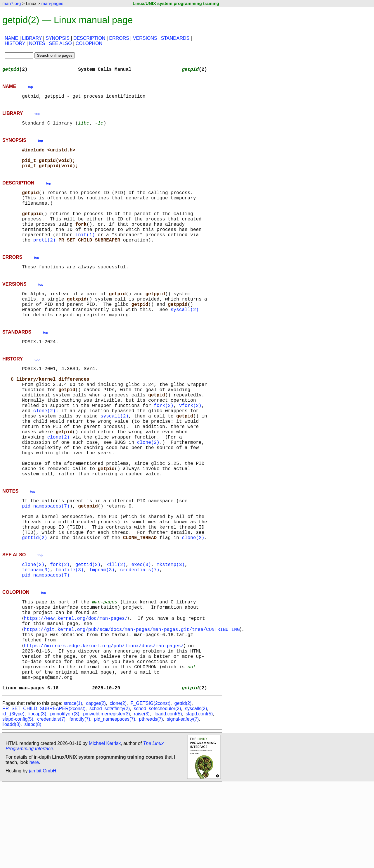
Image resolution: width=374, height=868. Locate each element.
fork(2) (163, 443)
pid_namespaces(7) (46, 561)
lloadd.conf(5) (168, 797)
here (34, 846)
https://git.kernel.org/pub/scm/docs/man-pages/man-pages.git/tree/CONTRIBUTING (133, 700)
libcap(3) (37, 797)
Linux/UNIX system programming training (176, 3)
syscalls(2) (196, 792)
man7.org (12, 3)
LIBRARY (32, 38)
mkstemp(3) (171, 627)
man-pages (52, 3)
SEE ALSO (60, 43)
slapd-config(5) (18, 803)
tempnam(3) (36, 634)
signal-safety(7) (183, 803)
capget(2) (96, 787)
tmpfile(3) (70, 634)
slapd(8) (33, 808)
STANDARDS (175, 38)
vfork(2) (190, 443)
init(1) (85, 253)
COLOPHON (89, 43)
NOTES (37, 43)
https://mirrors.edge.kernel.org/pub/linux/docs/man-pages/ (105, 720)
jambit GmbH (43, 854)
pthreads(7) (151, 803)
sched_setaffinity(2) (110, 792)
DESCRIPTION (89, 38)
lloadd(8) (11, 808)
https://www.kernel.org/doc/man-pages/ (77, 688)
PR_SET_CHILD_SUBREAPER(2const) (44, 792)
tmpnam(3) (102, 634)
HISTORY (15, 43)
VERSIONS (145, 38)
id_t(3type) (13, 797)
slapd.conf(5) (199, 797)
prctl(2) (45, 260)
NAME (11, 38)
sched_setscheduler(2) (157, 792)
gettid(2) (34, 599)
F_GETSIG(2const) (150, 787)
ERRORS (119, 38)
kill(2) (116, 627)
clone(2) (45, 449)
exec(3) (141, 627)
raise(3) (142, 797)
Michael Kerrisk (105, 827)
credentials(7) (140, 634)
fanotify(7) (80, 803)
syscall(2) (185, 335)
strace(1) (73, 787)
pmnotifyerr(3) (65, 797)
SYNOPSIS (58, 38)
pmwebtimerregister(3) (107, 797)
